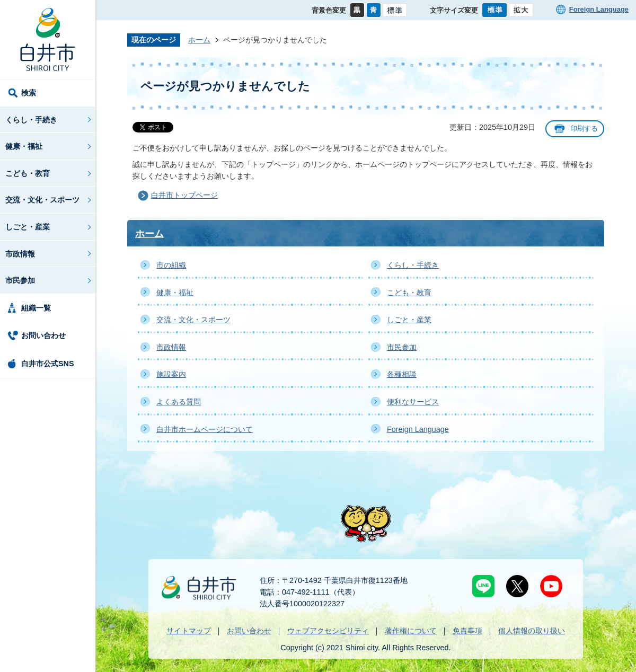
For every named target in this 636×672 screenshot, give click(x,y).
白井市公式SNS (48, 364)
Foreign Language (599, 9)
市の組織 (171, 265)
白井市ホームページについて (205, 429)
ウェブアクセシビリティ (328, 631)
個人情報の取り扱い (532, 631)
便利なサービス (413, 402)
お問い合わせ (43, 335)
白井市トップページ (184, 195)
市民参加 (20, 280)
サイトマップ (189, 631)
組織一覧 (36, 308)
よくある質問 (179, 402)
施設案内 (171, 374)
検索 (29, 93)
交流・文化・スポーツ (42, 200)
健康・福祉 (24, 146)
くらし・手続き (31, 120)
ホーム (199, 40)
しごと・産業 (28, 227)
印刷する (584, 129)
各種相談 (402, 374)
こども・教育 (28, 173)
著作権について (411, 631)
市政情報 (20, 254)
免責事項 (467, 631)
